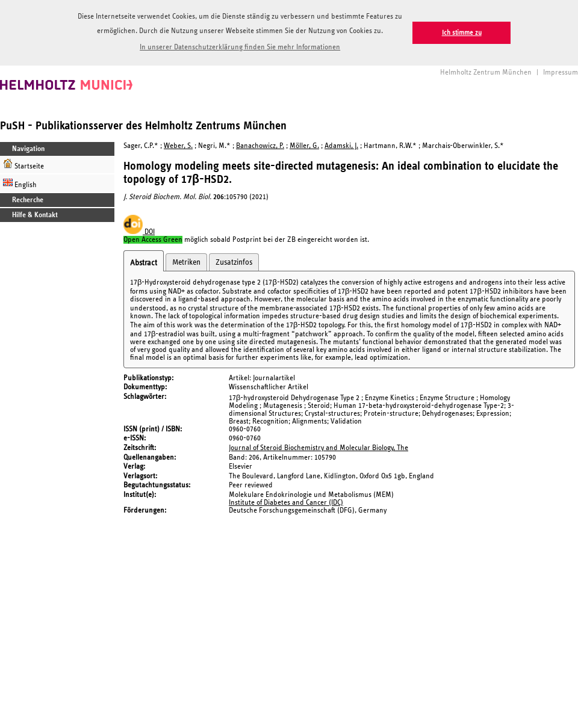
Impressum (561, 72)
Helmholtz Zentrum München (486, 72)
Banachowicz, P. (260, 146)
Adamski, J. (341, 146)
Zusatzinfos (234, 262)
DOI (139, 232)
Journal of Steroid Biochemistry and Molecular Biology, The (319, 448)
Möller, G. (304, 146)
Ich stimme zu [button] (462, 33)
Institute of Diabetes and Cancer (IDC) (286, 503)
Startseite (23, 165)
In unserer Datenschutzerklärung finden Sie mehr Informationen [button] (240, 47)
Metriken (186, 262)
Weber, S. (178, 146)
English (20, 183)
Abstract (144, 263)
